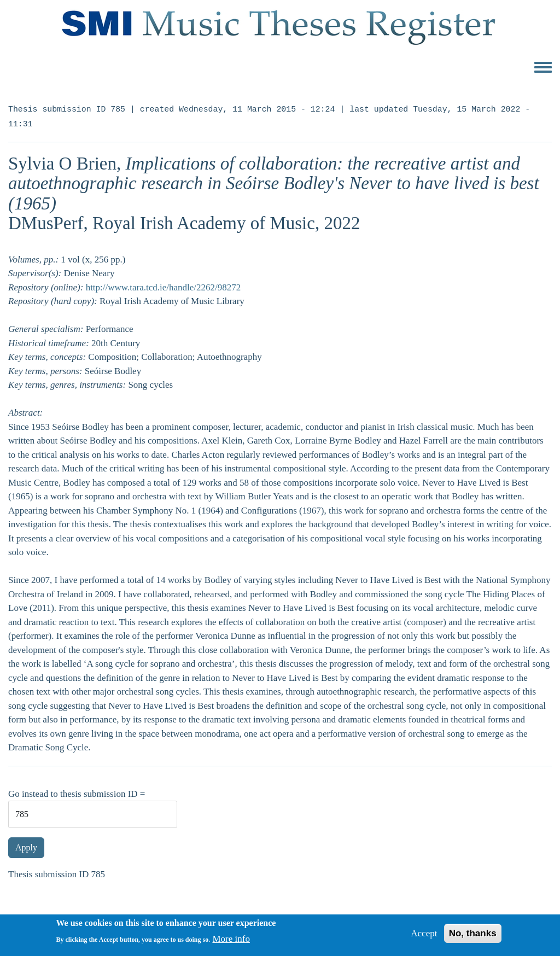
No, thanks (473, 937)
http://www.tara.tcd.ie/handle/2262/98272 (164, 287)
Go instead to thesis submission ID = (77, 794)
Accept (424, 937)
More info (231, 943)
